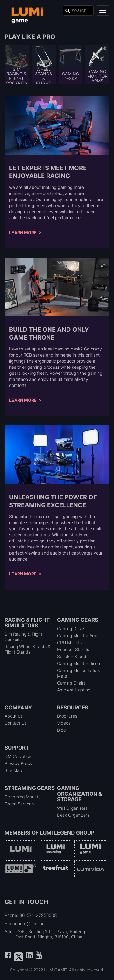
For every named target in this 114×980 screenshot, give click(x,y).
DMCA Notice (18, 756)
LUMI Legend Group (67, 833)
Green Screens (19, 804)
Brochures (67, 716)
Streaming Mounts (22, 797)
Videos (64, 723)
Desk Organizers (73, 815)
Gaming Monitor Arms (78, 635)
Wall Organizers (72, 808)
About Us (14, 716)
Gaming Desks (71, 628)
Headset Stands (73, 649)
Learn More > (25, 232)
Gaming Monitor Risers (79, 663)
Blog (61, 730)
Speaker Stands (73, 656)
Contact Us (16, 723)
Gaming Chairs (71, 683)
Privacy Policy (19, 763)
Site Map (13, 770)
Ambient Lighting (74, 690)
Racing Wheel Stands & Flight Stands (28, 649)
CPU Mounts (69, 642)
